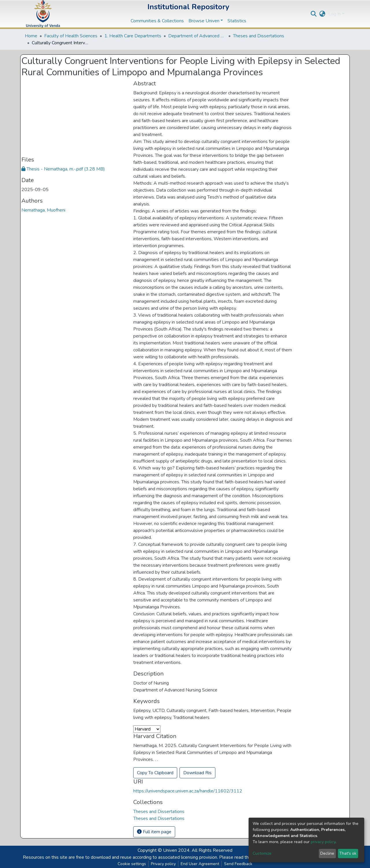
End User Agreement (200, 864)
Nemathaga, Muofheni (43, 210)
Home (31, 36)
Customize (262, 853)
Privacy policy (163, 864)
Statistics (237, 21)
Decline (327, 853)
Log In (335, 14)
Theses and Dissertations (259, 36)
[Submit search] (314, 14)
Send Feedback (238, 864)
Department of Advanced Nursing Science (197, 36)
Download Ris (197, 773)
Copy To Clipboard (155, 773)
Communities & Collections (157, 21)
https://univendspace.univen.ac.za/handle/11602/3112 (188, 791)
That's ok (348, 853)
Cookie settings (132, 864)
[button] (322, 14)
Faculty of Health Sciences (71, 36)
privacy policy (323, 842)
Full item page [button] (154, 832)
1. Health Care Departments (133, 36)
